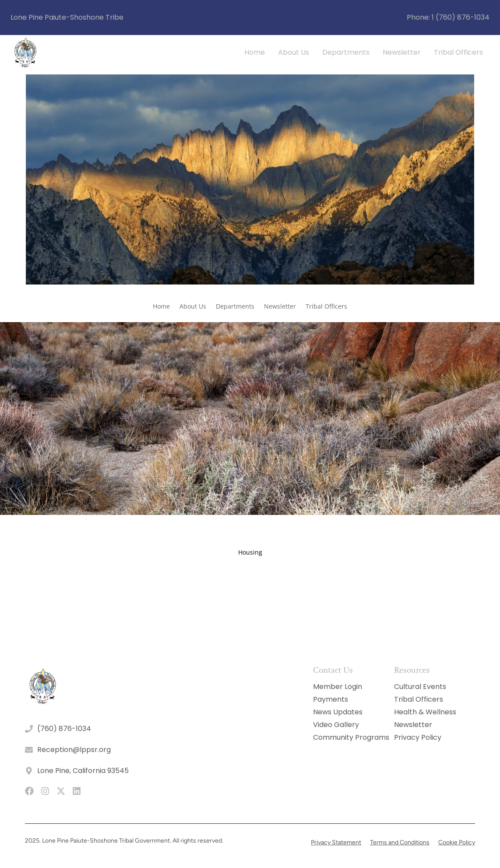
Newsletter (402, 52)
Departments (346, 52)
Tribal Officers (458, 52)
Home (255, 52)
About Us (294, 52)
